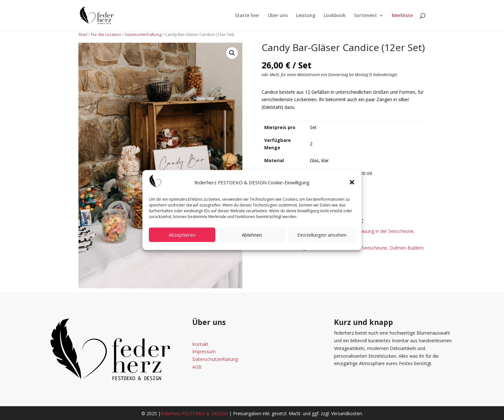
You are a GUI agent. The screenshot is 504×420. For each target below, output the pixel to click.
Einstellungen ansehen (322, 235)
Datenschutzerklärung (215, 359)
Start (83, 34)
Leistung (306, 16)
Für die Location (106, 34)
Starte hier (247, 16)
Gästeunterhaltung (143, 34)
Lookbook (335, 16)
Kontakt (200, 344)
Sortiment (365, 16)
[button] (352, 182)
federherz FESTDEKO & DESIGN (194, 413)
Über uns (278, 16)
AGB (197, 367)
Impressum (204, 351)
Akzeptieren (182, 235)
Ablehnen (252, 235)
